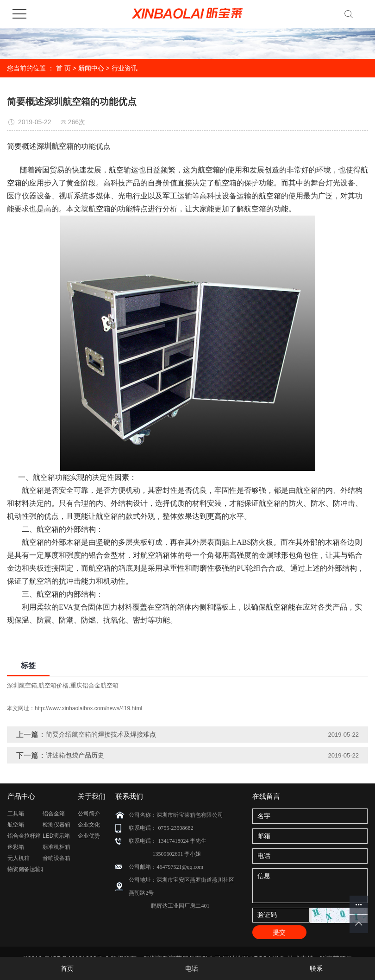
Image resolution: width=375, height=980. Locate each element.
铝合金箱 (54, 814)
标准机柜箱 (56, 847)
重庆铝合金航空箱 (94, 685)
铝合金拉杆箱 (24, 836)
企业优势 (89, 836)
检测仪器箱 (56, 825)
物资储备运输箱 (25, 869)
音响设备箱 (56, 858)
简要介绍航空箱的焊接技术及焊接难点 (101, 734)
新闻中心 (91, 68)
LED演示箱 (56, 836)
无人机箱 (19, 858)
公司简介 (89, 814)
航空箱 (16, 825)
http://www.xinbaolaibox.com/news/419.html (88, 708)
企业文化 (89, 825)
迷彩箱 (16, 847)
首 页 (63, 68)
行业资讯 (125, 68)
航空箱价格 (53, 685)
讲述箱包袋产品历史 (75, 755)
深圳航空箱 (22, 685)
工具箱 (16, 814)
